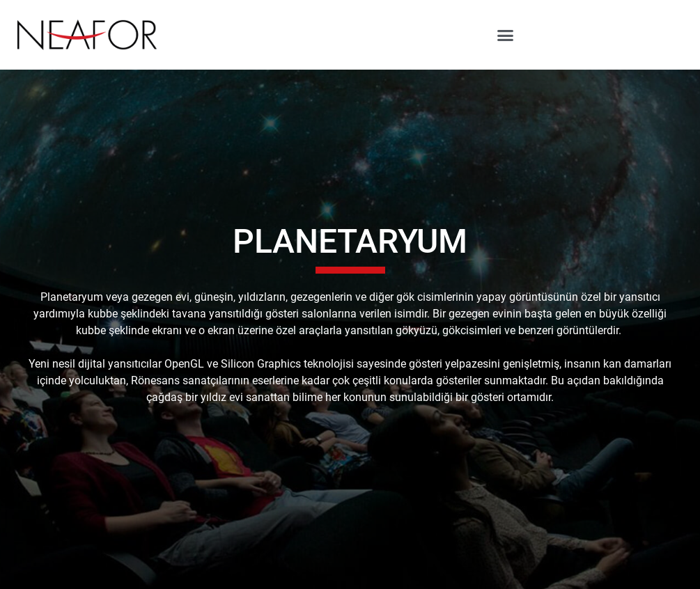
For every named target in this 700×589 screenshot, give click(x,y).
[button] (505, 35)
